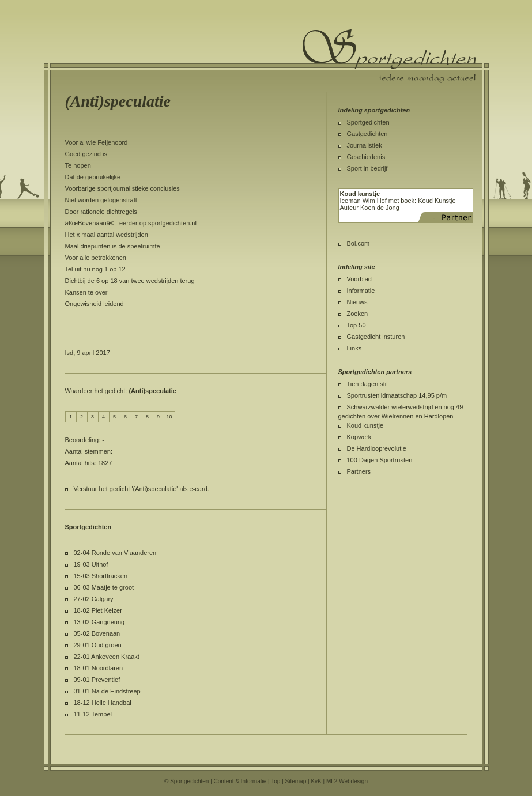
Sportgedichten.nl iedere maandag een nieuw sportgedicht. (389, 56)
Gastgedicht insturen (376, 337)
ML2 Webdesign (347, 781)
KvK (316, 781)
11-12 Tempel (93, 714)
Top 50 (356, 325)
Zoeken (358, 314)
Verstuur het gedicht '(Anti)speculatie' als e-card (141, 489)
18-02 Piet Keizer (98, 610)
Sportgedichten (368, 122)
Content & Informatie (240, 781)
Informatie (361, 291)
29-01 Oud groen (98, 645)
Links (354, 348)
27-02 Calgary (94, 599)
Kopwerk (359, 437)
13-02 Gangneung (99, 622)
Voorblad (359, 279)
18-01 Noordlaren (99, 668)
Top (276, 781)
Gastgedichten (367, 134)
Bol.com (359, 243)
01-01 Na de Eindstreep (107, 691)
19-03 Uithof (91, 564)
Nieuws (357, 302)
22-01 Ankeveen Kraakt (107, 657)
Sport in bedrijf (367, 168)
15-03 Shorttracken (101, 576)
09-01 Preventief (97, 680)
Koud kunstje (365, 425)
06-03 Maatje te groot (104, 587)
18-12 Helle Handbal (103, 703)
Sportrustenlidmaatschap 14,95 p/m (397, 395)
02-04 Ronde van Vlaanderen (115, 553)
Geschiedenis (366, 157)
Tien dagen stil (367, 384)
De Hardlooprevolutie (377, 448)
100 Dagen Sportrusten (380, 460)
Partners (359, 471)
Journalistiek (365, 145)
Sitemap (296, 781)
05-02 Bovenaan (97, 633)
